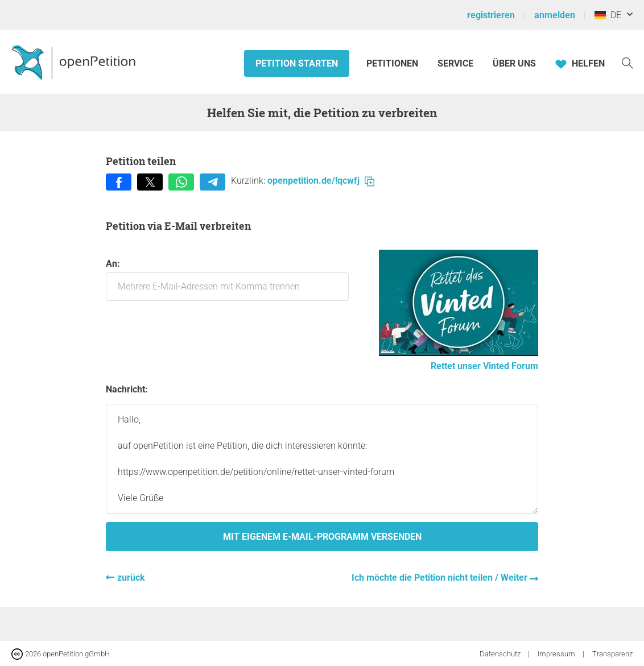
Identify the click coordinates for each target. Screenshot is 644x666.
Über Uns (514, 63)
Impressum (557, 654)
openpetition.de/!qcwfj (321, 181)
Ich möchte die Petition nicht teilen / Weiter (441, 578)
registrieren (491, 15)
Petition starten (297, 63)
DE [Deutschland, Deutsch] (608, 15)
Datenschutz (501, 654)
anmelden (555, 15)
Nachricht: (127, 389)
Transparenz (612, 654)
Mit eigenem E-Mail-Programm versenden (322, 537)
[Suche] (628, 62)
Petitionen (393, 63)
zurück (131, 578)
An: (227, 280)
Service (455, 63)
